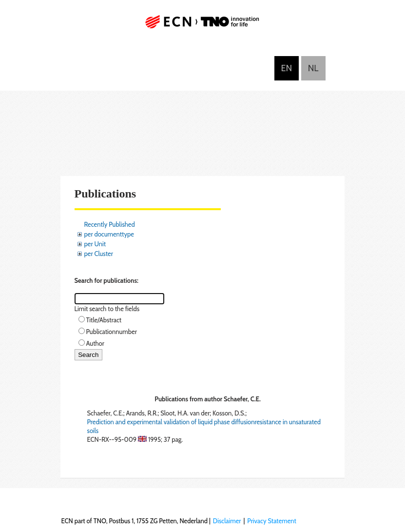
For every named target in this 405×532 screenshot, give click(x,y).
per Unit (95, 244)
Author (95, 343)
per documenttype (109, 234)
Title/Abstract (104, 320)
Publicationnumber (112, 332)
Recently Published (110, 224)
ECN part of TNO (203, 26)
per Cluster (99, 254)
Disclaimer (227, 521)
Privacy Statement (272, 521)
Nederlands (313, 68)
